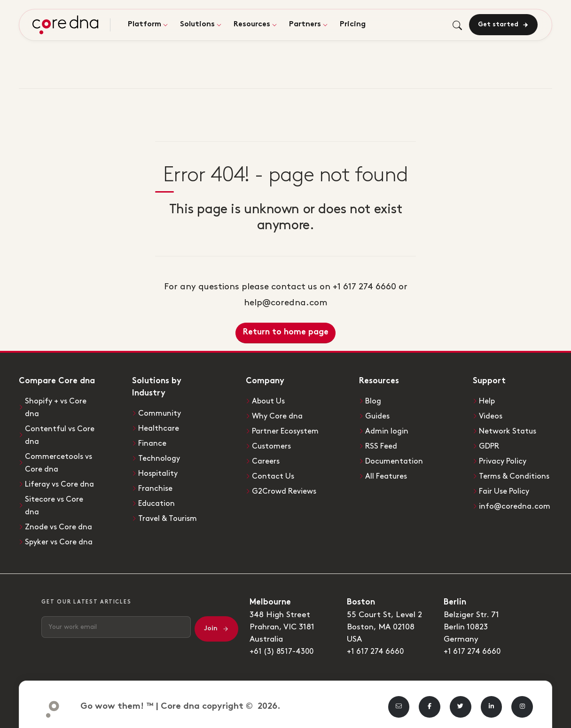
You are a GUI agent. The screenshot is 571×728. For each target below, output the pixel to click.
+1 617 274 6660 (377, 646)
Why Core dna (278, 416)
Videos (491, 416)
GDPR (490, 445)
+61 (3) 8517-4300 (284, 646)
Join (216, 624)
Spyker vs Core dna (60, 537)
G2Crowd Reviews (286, 488)
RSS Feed (383, 445)
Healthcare (160, 428)
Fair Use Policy (506, 488)
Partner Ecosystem (288, 430)
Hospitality (159, 472)
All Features (388, 474)
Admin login (387, 430)
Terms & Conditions (515, 474)
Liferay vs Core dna (62, 481)
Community (160, 413)
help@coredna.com (286, 303)
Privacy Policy (504, 459)
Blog (373, 401)
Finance (153, 442)
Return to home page (286, 333)
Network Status (509, 430)
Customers (273, 445)
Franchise (156, 486)
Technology (160, 457)
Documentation (395, 459)
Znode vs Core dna (60, 523)
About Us (269, 401)
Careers (266, 459)
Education (157, 501)
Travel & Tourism (168, 515)
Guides (378, 416)
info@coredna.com (515, 503)
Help (488, 401)
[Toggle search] (456, 26)
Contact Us (274, 474)
